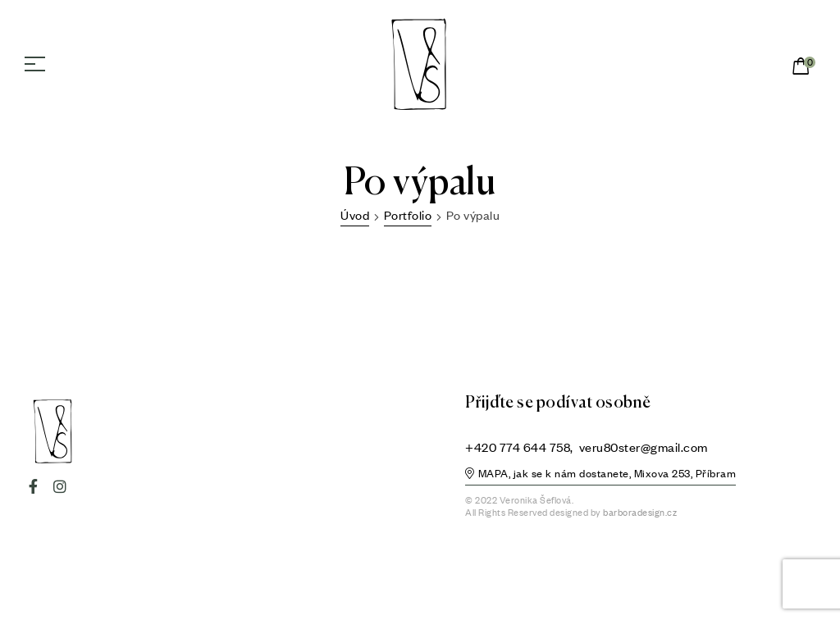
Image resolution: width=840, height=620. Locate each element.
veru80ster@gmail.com (644, 447)
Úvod (355, 215)
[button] (600, 476)
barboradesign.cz (640, 513)
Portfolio (408, 215)
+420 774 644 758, (520, 447)
